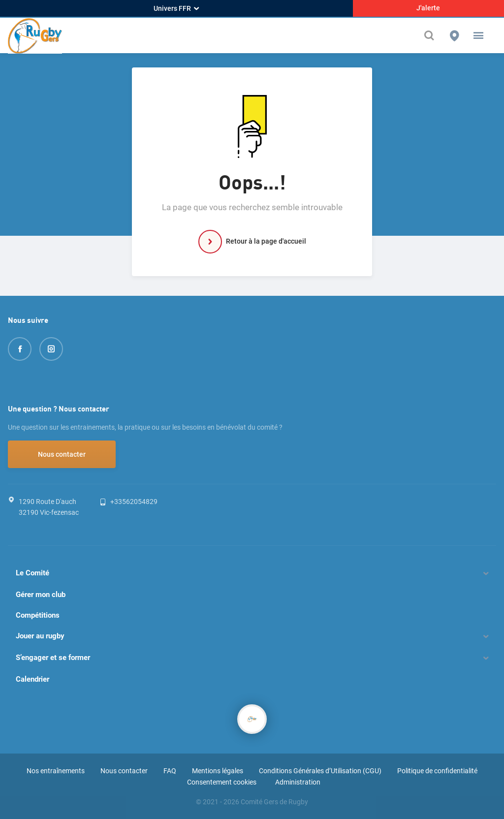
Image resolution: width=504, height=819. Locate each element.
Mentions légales (218, 771)
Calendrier (32, 679)
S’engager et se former (53, 658)
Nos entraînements (56, 771)
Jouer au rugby (40, 636)
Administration (298, 782)
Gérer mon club (41, 595)
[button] (478, 35)
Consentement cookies (222, 782)
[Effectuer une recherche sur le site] (432, 35)
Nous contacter (62, 454)
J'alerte (428, 8)
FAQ (170, 771)
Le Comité (32, 573)
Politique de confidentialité (437, 771)
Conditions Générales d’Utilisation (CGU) (320, 771)
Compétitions (38, 615)
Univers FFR (176, 8)
